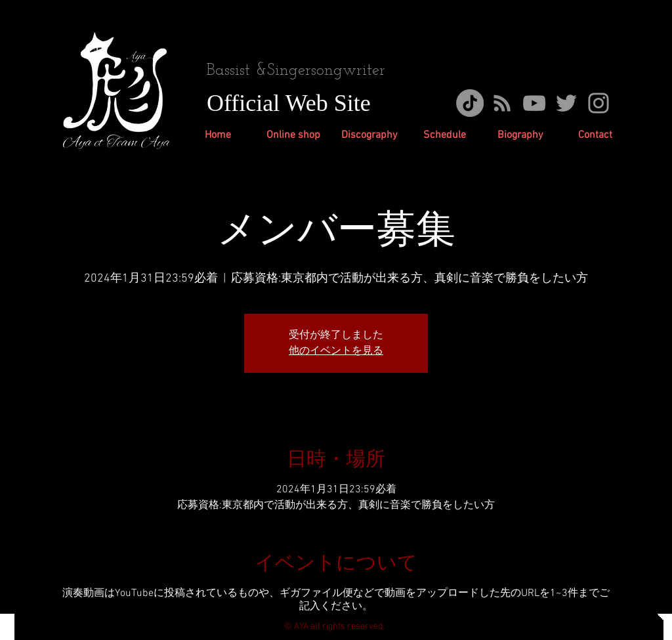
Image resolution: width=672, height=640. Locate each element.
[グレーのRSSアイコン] (502, 103)
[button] (369, 136)
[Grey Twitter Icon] (566, 103)
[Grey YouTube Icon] (534, 103)
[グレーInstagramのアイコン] (598, 103)
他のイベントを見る (336, 351)
